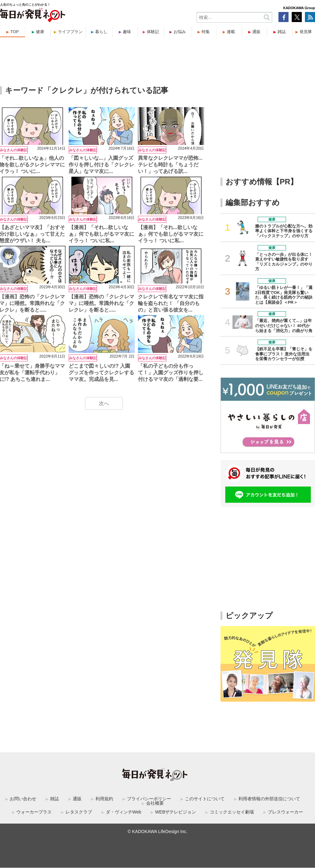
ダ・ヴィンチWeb (124, 812)
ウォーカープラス (34, 812)
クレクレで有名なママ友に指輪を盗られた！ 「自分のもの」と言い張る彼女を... (171, 303)
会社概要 (155, 803)
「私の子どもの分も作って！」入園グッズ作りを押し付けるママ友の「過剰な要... (171, 373)
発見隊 (306, 32)
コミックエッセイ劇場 (232, 812)
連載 (231, 32)
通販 (256, 32)
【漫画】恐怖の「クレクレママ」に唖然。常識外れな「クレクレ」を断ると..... (101, 303)
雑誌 (282, 32)
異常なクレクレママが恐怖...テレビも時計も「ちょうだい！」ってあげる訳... (170, 165)
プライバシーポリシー (149, 799)
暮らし (101, 32)
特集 (206, 32)
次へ (104, 403)
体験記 (153, 32)
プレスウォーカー (285, 812)
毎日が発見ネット (37, 15)
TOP (15, 32)
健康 (40, 32)
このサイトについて (205, 799)
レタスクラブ (79, 812)
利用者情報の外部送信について (269, 799)
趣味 (127, 32)
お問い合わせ (23, 799)
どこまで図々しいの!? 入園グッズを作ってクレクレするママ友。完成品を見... (101, 373)
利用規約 (104, 799)
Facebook (283, 17)
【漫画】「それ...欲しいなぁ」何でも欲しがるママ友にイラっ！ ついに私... (101, 234)
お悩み (180, 32)
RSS (310, 17)
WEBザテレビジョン (175, 812)
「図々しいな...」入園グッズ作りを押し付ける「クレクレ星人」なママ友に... (101, 165)
